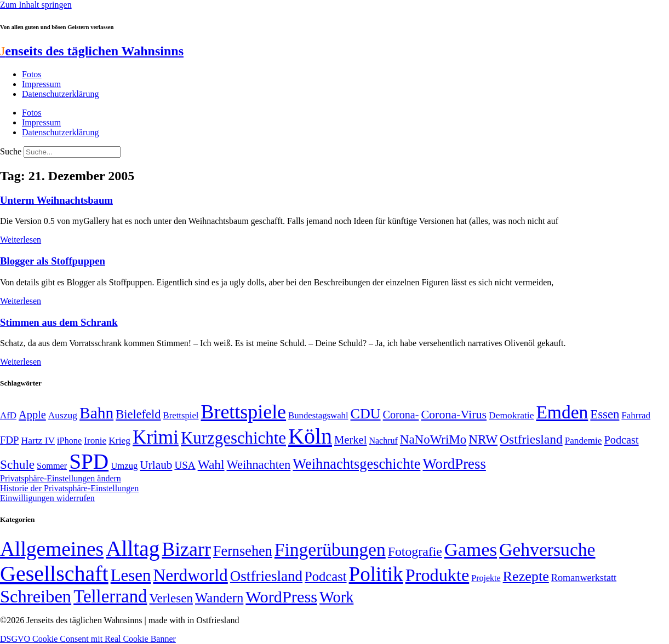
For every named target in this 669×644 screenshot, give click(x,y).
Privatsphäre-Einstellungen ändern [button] (61, 478)
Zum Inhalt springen (36, 5)
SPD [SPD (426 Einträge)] (89, 461)
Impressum (41, 84)
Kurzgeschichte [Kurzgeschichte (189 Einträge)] (233, 438)
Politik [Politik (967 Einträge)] (376, 574)
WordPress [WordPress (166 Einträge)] (281, 597)
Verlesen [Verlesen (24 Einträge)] (171, 598)
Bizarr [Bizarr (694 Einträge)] (186, 549)
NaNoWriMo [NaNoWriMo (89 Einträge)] (433, 439)
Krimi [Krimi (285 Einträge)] (156, 437)
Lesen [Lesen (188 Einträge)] (131, 575)
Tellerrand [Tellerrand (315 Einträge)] (110, 596)
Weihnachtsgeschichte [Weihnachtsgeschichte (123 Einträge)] (356, 464)
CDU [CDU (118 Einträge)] (366, 414)
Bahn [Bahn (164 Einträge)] (96, 413)
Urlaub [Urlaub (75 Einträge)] (156, 465)
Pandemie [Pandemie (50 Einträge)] (584, 441)
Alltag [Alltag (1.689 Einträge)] (133, 548)
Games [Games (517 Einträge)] (471, 550)
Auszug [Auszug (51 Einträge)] (63, 415)
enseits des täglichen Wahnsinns (92, 51)
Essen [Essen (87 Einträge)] (605, 414)
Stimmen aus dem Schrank (59, 322)
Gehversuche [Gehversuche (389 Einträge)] (547, 550)
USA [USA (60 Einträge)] (185, 465)
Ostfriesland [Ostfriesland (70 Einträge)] (266, 576)
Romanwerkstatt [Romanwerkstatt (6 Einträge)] (584, 578)
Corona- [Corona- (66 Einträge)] (401, 415)
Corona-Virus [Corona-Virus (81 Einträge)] (454, 414)
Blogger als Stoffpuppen (53, 261)
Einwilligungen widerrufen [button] (47, 498)
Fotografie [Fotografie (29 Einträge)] (415, 551)
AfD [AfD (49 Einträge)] (8, 415)
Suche (11, 151)
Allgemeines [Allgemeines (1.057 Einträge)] (52, 549)
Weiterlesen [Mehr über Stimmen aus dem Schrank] (21, 362)
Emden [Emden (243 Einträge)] (562, 412)
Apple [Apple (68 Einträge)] (32, 415)
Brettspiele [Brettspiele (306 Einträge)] (244, 412)
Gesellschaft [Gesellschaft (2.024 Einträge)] (54, 574)
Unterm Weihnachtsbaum (56, 200)
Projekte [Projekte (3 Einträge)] (486, 578)
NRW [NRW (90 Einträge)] (483, 439)
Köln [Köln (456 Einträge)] (310, 436)
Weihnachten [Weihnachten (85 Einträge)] (259, 465)
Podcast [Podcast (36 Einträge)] (325, 576)
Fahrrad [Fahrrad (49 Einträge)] (636, 415)
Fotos (32, 74)
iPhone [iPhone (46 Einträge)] (69, 441)
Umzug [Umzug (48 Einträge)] (124, 466)
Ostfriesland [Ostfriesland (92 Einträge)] (531, 439)
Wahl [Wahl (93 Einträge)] (211, 464)
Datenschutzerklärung (60, 94)
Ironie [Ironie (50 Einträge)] (95, 441)
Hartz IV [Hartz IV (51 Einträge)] (38, 440)
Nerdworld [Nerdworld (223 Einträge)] (190, 575)
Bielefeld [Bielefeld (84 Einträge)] (138, 414)
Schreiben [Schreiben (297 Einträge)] (36, 596)
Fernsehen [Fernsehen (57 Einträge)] (243, 551)
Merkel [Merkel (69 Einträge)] (350, 440)
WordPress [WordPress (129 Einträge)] (454, 464)
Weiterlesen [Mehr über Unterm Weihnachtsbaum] (21, 240)
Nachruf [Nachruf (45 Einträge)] (383, 441)
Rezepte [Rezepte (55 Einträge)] (526, 576)
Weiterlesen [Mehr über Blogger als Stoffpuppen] (21, 301)
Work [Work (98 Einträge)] (336, 597)
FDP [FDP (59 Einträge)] (10, 440)
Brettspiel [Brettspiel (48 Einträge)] (181, 415)
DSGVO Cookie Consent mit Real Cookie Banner (88, 639)
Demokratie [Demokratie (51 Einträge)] (511, 415)
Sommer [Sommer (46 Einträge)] (52, 466)
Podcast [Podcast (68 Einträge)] (621, 440)
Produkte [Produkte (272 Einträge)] (438, 575)
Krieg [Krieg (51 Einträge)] (119, 440)
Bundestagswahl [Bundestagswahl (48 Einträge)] (318, 415)
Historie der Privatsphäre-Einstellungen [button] (69, 488)
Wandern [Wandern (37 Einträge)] (219, 598)
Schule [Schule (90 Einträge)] (17, 464)
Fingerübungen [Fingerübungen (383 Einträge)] (330, 550)
